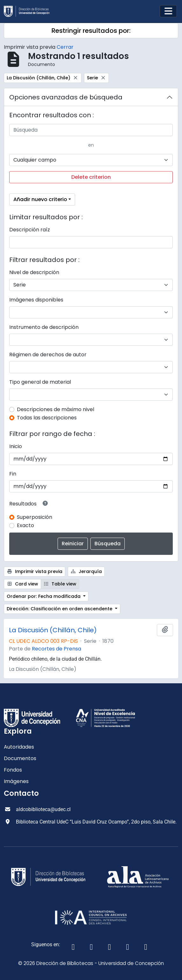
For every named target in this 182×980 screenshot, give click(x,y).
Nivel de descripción (34, 272)
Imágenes (16, 781)
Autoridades (19, 747)
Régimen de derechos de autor (48, 355)
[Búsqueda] (91, 130)
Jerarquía (86, 571)
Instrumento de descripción (44, 327)
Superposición (35, 517)
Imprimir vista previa (35, 571)
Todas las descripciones (47, 418)
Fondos (13, 770)
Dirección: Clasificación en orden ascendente (60, 609)
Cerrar (65, 47)
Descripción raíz (30, 230)
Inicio (16, 446)
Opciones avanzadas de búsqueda (66, 97)
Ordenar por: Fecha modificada (44, 596)
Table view (60, 584)
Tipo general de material (40, 382)
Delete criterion (91, 177)
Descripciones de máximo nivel (56, 409)
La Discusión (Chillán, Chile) (53, 630)
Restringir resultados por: (91, 31)
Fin (13, 474)
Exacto (25, 525)
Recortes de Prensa (56, 649)
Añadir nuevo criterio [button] (40, 199)
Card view (22, 584)
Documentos (20, 758)
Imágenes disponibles (36, 300)
